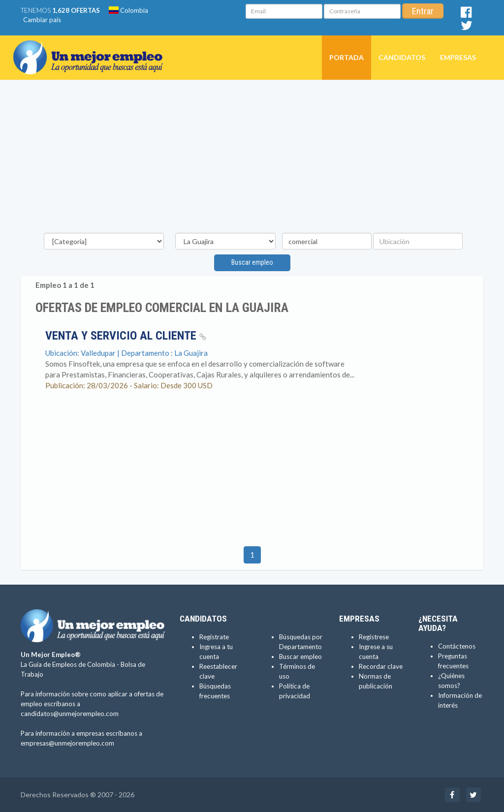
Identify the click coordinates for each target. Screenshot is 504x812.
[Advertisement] (252, 159)
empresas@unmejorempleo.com (67, 743)
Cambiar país (42, 20)
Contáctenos (457, 646)
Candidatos (402, 57)
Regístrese (374, 637)
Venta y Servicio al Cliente (126, 336)
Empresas (458, 57)
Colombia (128, 10)
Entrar (423, 11)
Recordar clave (381, 666)
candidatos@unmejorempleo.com (70, 714)
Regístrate (214, 637)
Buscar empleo (252, 262)
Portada (346, 57)
